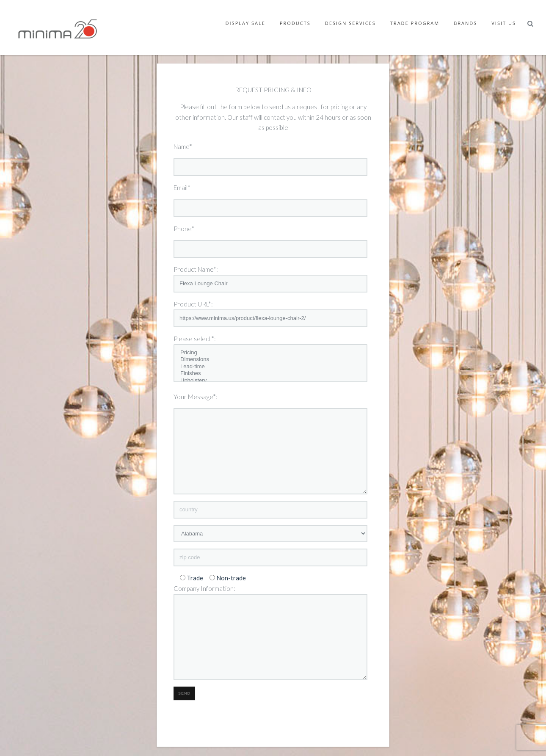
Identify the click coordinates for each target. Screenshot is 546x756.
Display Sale (245, 23)
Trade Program (415, 23)
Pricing (270, 353)
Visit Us (504, 23)
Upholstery (270, 381)
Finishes (270, 374)
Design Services (350, 23)
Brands (465, 23)
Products (295, 23)
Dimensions (270, 360)
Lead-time (270, 367)
